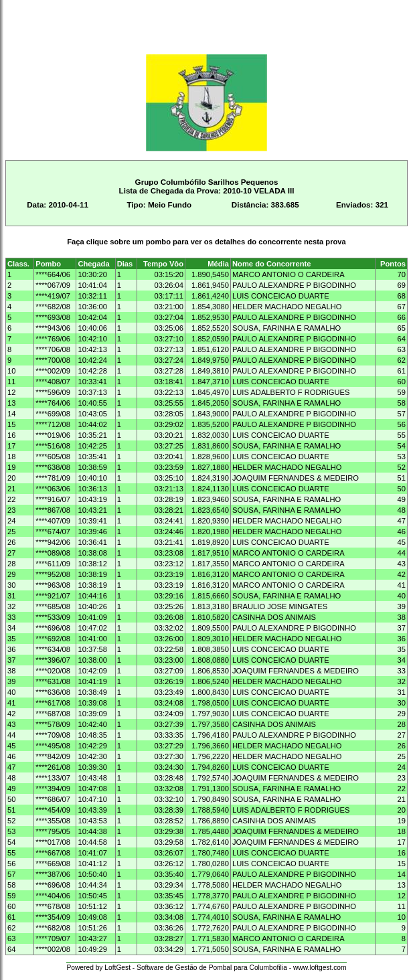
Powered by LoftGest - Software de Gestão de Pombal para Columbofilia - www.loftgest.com (206, 968)
